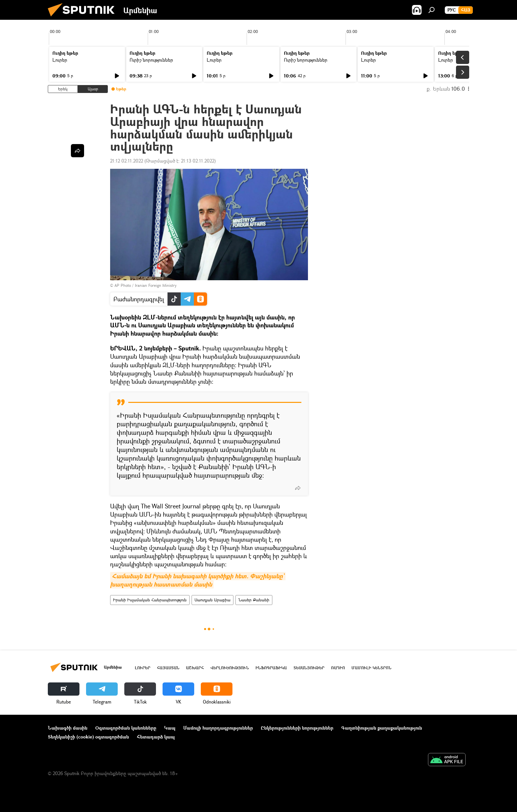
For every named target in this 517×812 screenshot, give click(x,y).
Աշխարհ (195, 668)
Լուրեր (60, 60)
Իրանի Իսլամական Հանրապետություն (150, 600)
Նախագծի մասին (68, 728)
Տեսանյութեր (309, 668)
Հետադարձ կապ (156, 737)
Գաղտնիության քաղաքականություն (382, 728)
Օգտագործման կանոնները (126, 728)
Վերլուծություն (230, 668)
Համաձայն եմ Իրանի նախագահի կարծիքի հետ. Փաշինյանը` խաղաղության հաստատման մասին (198, 580)
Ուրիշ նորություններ (151, 60)
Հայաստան (168, 668)
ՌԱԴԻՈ (338, 668)
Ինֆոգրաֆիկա (271, 668)
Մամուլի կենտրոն (371, 668)
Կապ (170, 728)
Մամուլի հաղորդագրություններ (218, 728)
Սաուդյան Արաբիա (213, 600)
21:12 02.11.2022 (127, 161)
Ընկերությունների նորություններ (297, 728)
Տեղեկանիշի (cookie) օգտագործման (88, 737)
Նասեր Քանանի (254, 600)
